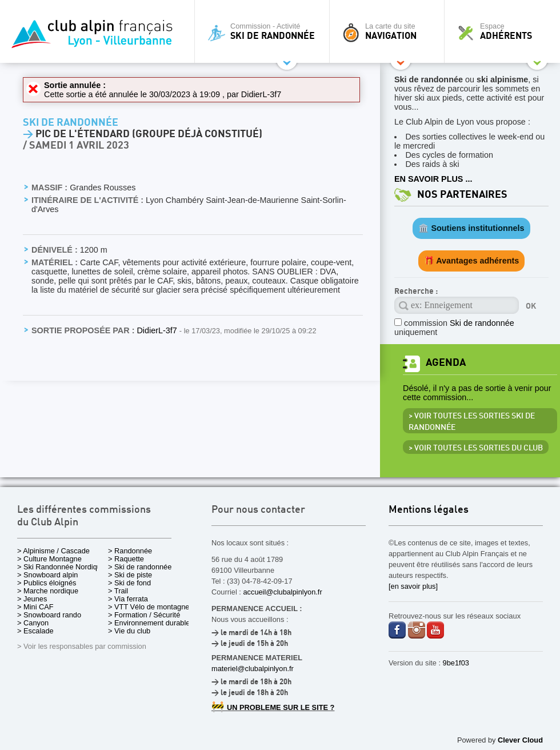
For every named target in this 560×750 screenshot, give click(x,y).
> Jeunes (32, 599)
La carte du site (390, 31)
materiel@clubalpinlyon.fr (253, 669)
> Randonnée (130, 551)
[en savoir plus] (413, 586)
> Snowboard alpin (47, 575)
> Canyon (33, 623)
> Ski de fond (129, 583)
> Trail (118, 591)
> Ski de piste (130, 575)
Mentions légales (429, 510)
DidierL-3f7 (261, 94)
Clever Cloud (520, 740)
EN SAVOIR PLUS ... (433, 179)
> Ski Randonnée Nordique (61, 567)
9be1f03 (456, 663)
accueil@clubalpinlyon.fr (282, 592)
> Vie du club (129, 631)
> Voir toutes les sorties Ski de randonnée (472, 422)
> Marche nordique (48, 591)
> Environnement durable (149, 623)
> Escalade (35, 631)
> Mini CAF (35, 607)
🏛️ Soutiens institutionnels (471, 228)
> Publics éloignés (47, 583)
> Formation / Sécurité (144, 615)
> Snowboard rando (49, 615)
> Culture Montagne (49, 559)
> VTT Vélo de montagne (149, 607)
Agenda (446, 363)
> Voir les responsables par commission (82, 646)
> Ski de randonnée (140, 567)
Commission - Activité (265, 31)
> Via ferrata (128, 599)
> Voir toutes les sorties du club (476, 448)
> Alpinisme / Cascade (53, 551)
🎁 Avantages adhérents (472, 261)
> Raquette (126, 559)
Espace (505, 31)
